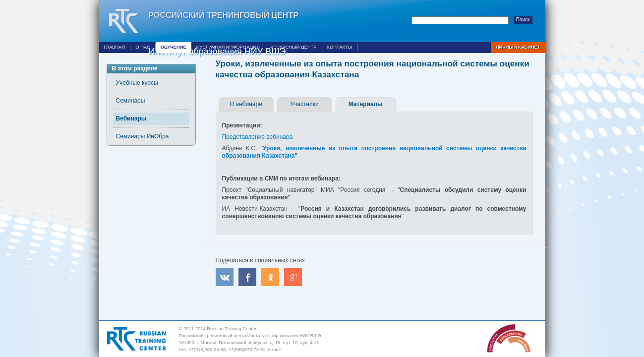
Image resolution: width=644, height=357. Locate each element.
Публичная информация (228, 47)
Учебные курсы (137, 83)
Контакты (340, 47)
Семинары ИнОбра (143, 136)
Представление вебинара (258, 137)
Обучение (174, 47)
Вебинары (131, 119)
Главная (115, 47)
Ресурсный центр (293, 47)
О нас (143, 47)
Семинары (131, 101)
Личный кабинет (518, 47)
